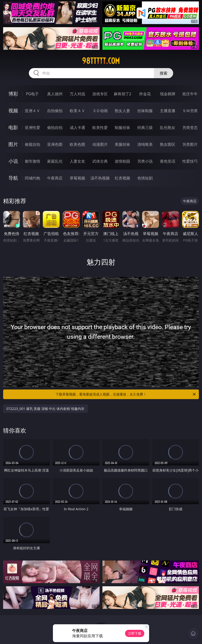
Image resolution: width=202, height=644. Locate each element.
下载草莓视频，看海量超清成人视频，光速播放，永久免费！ (126, 394)
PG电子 (32, 94)
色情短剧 (145, 178)
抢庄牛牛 (190, 94)
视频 (13, 111)
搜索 (164, 73)
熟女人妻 (122, 111)
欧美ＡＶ (77, 111)
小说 (13, 161)
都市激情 (32, 161)
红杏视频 (122, 178)
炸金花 (145, 94)
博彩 (13, 94)
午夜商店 (55, 178)
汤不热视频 (100, 178)
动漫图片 (100, 144)
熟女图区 (168, 144)
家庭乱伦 (55, 161)
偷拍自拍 (55, 128)
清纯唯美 (145, 144)
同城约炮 (32, 178)
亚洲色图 (55, 144)
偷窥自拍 (32, 144)
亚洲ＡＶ (32, 111)
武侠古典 (100, 161)
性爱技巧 (190, 161)
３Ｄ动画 (100, 111)
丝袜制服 (145, 111)
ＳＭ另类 (190, 111)
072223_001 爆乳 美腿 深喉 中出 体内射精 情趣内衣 (45, 409)
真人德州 (55, 94)
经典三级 (145, 128)
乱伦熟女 (168, 128)
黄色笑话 (168, 161)
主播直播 (168, 111)
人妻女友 (77, 161)
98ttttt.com (101, 61)
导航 (13, 178)
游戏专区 (100, 94)
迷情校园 (122, 161)
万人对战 (77, 94)
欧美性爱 (100, 128)
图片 (13, 144)
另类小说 (145, 161)
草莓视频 (77, 178)
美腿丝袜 (122, 144)
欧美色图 (77, 144)
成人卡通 (77, 128)
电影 (13, 127)
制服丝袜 (122, 128)
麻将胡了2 (123, 94)
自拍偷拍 (55, 111)
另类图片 (190, 144)
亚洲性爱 (32, 128)
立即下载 (135, 633)
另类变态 (190, 128)
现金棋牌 (168, 94)
